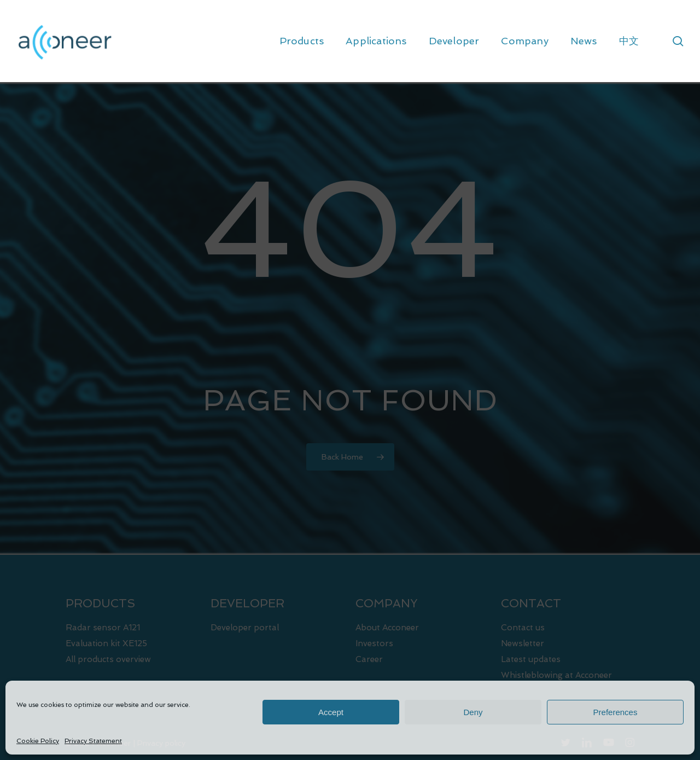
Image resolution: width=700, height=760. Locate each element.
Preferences (616, 712)
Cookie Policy (38, 741)
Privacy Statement (93, 741)
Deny (473, 712)
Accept (331, 712)
